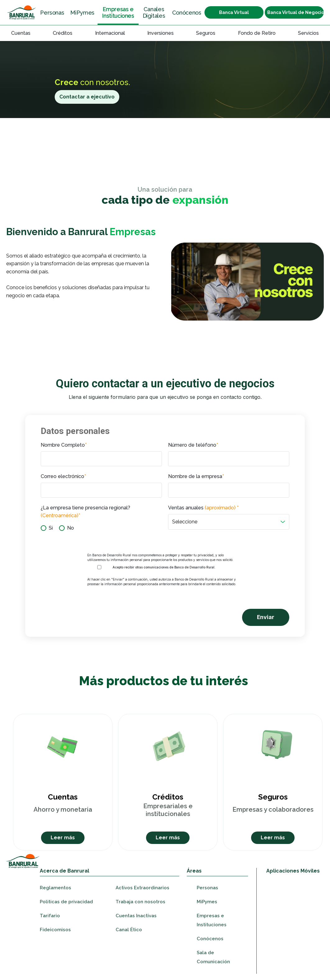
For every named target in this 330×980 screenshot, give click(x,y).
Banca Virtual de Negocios (296, 12)
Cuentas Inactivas (136, 916)
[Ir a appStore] (291, 889)
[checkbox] (101, 528)
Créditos (63, 33)
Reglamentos (55, 888)
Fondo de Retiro (257, 33)
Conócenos (187, 13)
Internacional (110, 33)
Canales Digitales (154, 12)
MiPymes (82, 13)
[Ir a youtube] (303, 954)
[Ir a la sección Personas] (22, 12)
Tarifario (50, 916)
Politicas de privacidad (66, 902)
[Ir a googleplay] (291, 915)
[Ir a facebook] (280, 954)
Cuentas (21, 33)
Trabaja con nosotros (140, 902)
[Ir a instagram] (291, 954)
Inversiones (160, 33)
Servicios (308, 33)
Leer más (63, 838)
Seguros (206, 33)
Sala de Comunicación (213, 957)
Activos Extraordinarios (142, 888)
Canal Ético (129, 930)
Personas (52, 13)
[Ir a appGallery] (291, 930)
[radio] (47, 528)
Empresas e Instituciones (118, 12)
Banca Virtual (234, 12)
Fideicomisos (55, 930)
